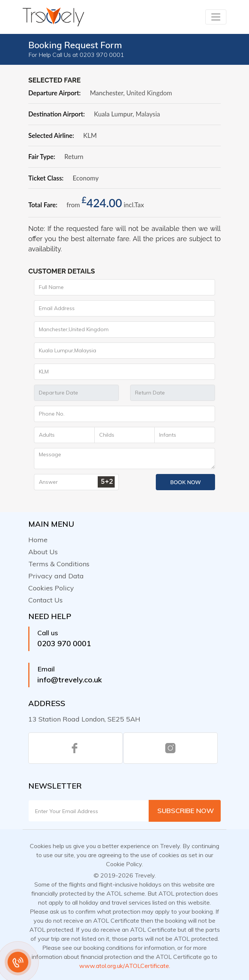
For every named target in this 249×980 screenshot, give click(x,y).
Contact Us (45, 600)
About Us (43, 552)
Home (38, 540)
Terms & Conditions (59, 564)
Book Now (185, 482)
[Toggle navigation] (216, 17)
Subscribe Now (186, 811)
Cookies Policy (51, 588)
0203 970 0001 (64, 643)
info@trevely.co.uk (70, 680)
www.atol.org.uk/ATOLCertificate (124, 966)
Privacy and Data (56, 576)
